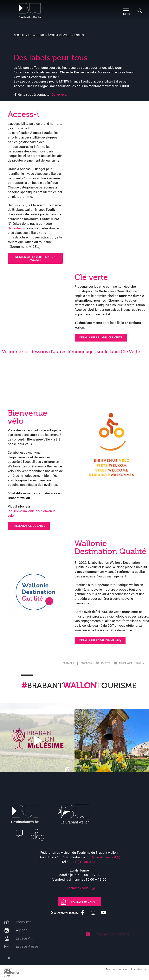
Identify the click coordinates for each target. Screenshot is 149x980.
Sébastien (15, 228)
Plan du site (138, 969)
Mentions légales (117, 969)
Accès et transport (104, 857)
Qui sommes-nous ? (77, 888)
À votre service (59, 35)
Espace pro (36, 35)
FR (8, 958)
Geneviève (59, 95)
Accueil (19, 35)
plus (140, 663)
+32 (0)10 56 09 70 (83, 862)
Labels (79, 35)
